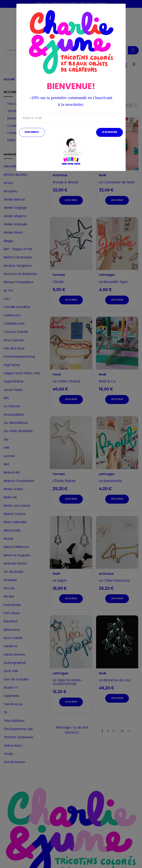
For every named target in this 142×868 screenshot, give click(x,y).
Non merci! (32, 132)
